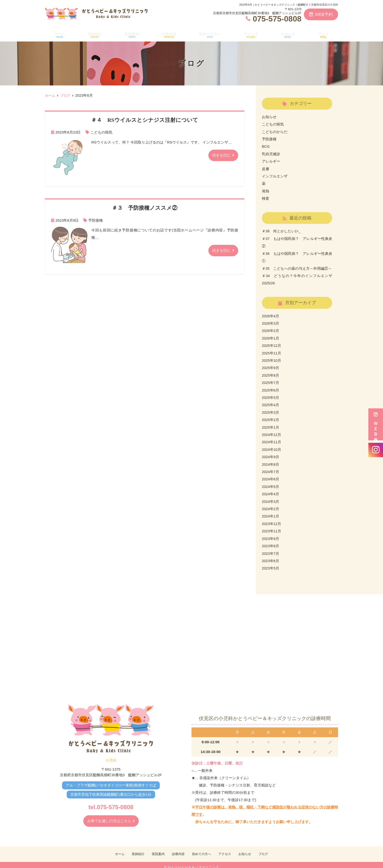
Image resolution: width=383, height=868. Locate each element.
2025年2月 (271, 416)
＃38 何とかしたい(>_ (281, 230)
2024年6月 (271, 475)
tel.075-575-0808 (111, 801)
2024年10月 (272, 446)
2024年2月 (271, 504)
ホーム (59, 34)
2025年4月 (271, 402)
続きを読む (221, 155)
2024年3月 (271, 497)
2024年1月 (271, 511)
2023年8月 (271, 541)
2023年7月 (271, 548)
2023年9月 (271, 533)
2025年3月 (271, 409)
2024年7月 (271, 468)
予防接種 (96, 220)
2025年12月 (272, 343)
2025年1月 (271, 424)
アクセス (252, 34)
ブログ (324, 34)
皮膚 (266, 168)
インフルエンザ (275, 175)
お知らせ (289, 34)
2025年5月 (271, 394)
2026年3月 (271, 321)
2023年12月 (272, 519)
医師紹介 (94, 34)
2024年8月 (271, 460)
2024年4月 (271, 490)
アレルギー (271, 161)
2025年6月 (271, 387)
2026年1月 (271, 336)
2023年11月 (272, 526)
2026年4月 (271, 314)
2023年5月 (271, 563)
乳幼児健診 (271, 153)
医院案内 (131, 34)
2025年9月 (271, 365)
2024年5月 (271, 482)
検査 (266, 197)
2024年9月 (271, 453)
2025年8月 (271, 372)
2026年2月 (271, 328)
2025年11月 (272, 350)
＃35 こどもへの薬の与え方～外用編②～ (297, 267)
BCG (266, 146)
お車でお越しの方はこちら (109, 816)
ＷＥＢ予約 (376, 424)
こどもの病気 (101, 132)
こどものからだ (275, 131)
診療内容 (169, 34)
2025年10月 (272, 358)
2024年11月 (272, 438)
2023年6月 (271, 555)
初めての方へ (210, 34)
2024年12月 (272, 431)
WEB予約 (321, 15)
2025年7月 (271, 380)
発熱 (266, 190)
